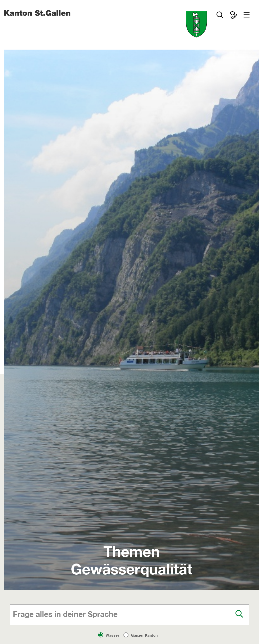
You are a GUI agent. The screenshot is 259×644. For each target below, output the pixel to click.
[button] (247, 15)
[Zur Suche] (220, 15)
